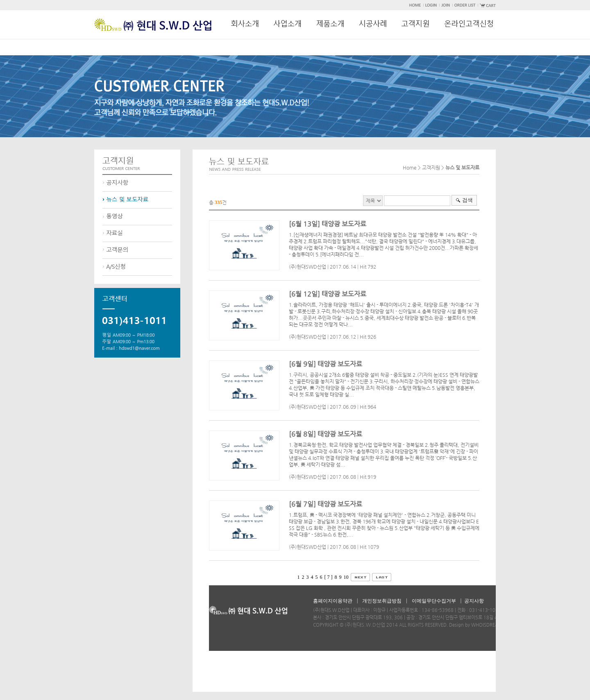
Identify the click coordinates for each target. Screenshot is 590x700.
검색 (467, 200)
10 (346, 577)
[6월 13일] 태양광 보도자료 (328, 224)
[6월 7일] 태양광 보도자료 (326, 504)
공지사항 (474, 601)
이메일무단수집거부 (434, 601)
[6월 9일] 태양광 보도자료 (326, 364)
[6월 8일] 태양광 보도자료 (326, 434)
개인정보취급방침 (382, 601)
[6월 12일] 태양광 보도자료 (328, 294)
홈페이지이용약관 (333, 601)
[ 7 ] (329, 577)
